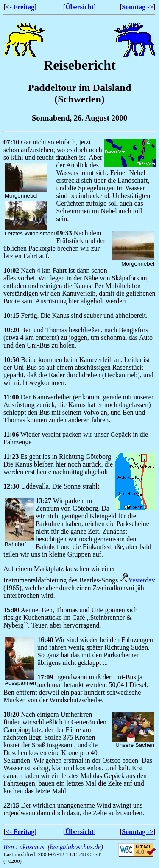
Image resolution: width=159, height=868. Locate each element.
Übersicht (79, 7)
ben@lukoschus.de (75, 847)
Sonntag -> (137, 7)
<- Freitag (20, 7)
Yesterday (137, 580)
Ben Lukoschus (24, 847)
